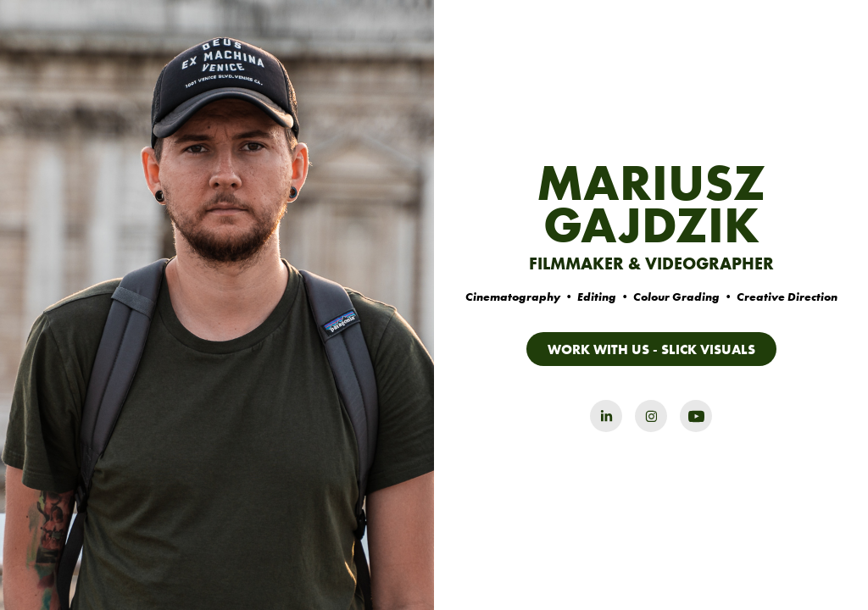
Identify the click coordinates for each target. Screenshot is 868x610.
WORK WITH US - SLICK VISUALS (651, 349)
